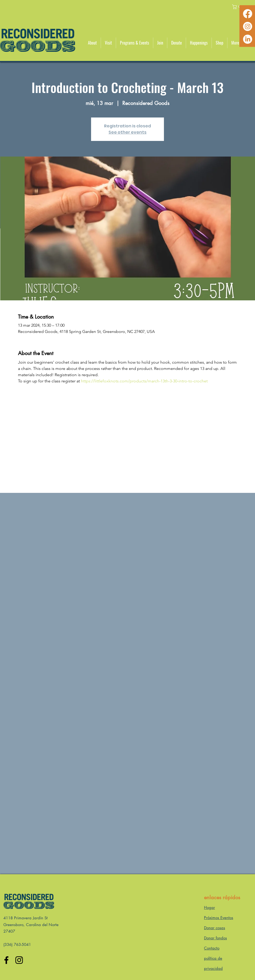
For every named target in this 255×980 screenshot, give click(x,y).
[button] (92, 43)
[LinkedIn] (248, 39)
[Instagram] (248, 26)
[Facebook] (248, 14)
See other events (127, 132)
